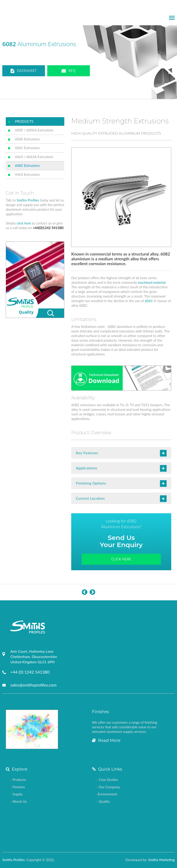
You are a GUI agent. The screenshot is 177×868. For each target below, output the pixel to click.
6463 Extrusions (27, 174)
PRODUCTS (24, 121)
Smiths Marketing (161, 860)
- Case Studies (107, 780)
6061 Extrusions (27, 148)
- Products (18, 780)
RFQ (69, 71)
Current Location (121, 499)
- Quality (103, 801)
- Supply (17, 794)
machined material (152, 282)
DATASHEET (24, 71)
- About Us (19, 801)
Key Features (121, 453)
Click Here (121, 559)
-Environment (107, 794)
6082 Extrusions (27, 165)
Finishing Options (121, 484)
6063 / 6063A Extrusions (34, 157)
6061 (149, 301)
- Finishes (18, 787)
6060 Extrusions (27, 139)
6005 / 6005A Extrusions (34, 130)
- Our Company (108, 787)
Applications (121, 468)
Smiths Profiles (28, 200)
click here (24, 223)
